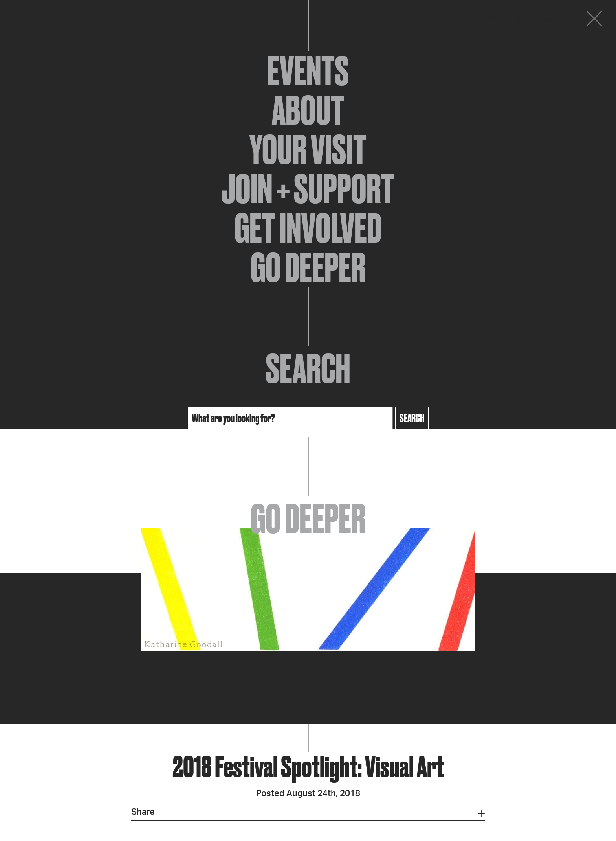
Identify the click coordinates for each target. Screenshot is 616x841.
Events (308, 71)
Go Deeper (308, 267)
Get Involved (308, 228)
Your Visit (308, 149)
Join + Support (308, 189)
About (308, 110)
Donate (547, 20)
